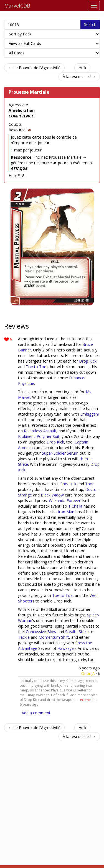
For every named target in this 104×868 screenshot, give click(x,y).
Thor (89, 484)
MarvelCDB (17, 6)
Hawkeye (66, 648)
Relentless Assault (40, 431)
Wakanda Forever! (65, 501)
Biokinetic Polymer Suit (39, 436)
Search (90, 24)
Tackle (24, 637)
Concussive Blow (41, 632)
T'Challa (75, 506)
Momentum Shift (54, 637)
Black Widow (52, 495)
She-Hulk (68, 484)
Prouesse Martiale (29, 92)
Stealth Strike (77, 632)
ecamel (86, 700)
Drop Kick (88, 361)
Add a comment (36, 713)
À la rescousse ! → (79, 77)
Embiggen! (89, 414)
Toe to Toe (36, 367)
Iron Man (66, 512)
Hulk (82, 68)
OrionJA (88, 673)
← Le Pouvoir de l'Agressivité (34, 68)
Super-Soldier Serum (60, 453)
